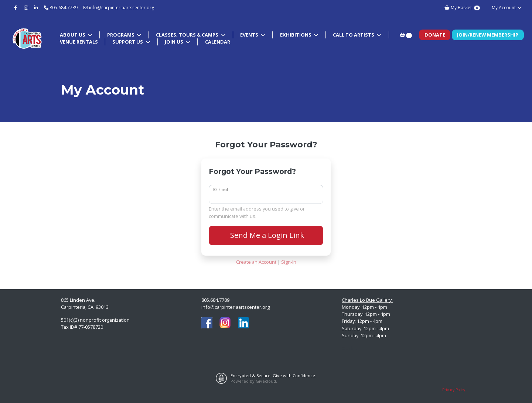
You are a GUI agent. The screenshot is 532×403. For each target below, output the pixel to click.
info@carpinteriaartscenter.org (119, 8)
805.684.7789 (64, 8)
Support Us (128, 42)
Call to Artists (354, 35)
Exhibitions (296, 35)
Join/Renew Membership (488, 35)
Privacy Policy (454, 390)
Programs (121, 35)
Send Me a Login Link (266, 235)
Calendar (218, 42)
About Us (73, 35)
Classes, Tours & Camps (188, 35)
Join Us (175, 42)
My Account (507, 8)
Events (250, 35)
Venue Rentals (79, 42)
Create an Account (256, 262)
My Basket (462, 8)
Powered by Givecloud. (254, 381)
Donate (435, 35)
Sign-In (289, 262)
